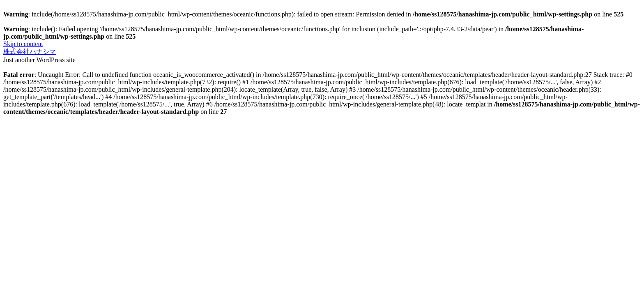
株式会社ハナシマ (30, 52)
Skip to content (23, 44)
